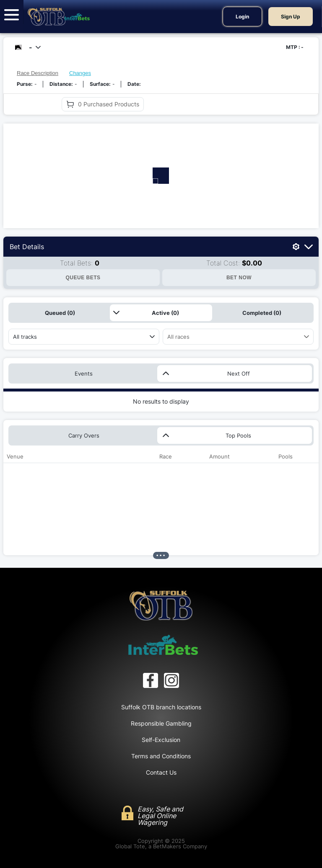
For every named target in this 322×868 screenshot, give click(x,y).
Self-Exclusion (161, 740)
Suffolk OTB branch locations (161, 707)
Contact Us (161, 772)
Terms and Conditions (161, 756)
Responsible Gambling (161, 723)
